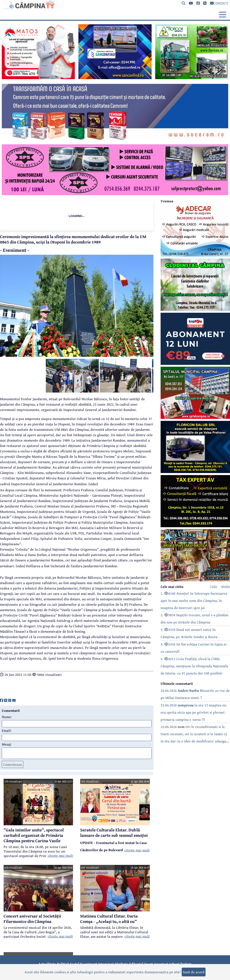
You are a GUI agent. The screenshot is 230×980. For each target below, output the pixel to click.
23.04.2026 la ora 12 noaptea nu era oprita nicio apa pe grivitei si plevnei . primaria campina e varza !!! (194, 712)
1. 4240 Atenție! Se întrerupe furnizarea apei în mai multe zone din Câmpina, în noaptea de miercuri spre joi (194, 601)
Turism (186, 964)
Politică (63, 964)
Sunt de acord (194, 972)
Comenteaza (13, 764)
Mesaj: (7, 744)
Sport (149, 964)
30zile (225, 587)
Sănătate (121, 964)
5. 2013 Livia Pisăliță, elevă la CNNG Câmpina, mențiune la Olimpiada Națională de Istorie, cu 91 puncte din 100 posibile (194, 666)
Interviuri (106, 964)
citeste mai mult (60, 855)
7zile (213, 587)
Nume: (7, 717)
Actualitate (47, 964)
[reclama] (38, 78)
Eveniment (89, 964)
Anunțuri (161, 964)
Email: (7, 730)
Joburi (174, 964)
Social (75, 964)
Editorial (136, 964)
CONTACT (219, 3)
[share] (2, 700)
